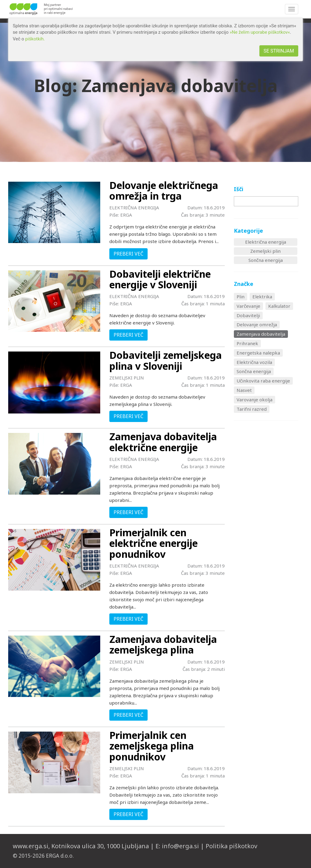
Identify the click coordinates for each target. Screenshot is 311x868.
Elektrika (262, 297)
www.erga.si (31, 846)
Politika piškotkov (231, 846)
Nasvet (244, 390)
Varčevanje (248, 306)
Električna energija (266, 242)
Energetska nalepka (258, 353)
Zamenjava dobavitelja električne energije (163, 442)
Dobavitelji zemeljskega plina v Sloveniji (166, 360)
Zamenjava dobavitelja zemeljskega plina (163, 644)
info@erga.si (180, 846)
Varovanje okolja (255, 400)
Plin (241, 297)
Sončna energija (266, 260)
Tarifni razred (252, 409)
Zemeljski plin (265, 251)
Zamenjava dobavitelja (261, 334)
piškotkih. (35, 39)
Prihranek (247, 343)
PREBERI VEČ (128, 254)
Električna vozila (254, 362)
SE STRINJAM (279, 51)
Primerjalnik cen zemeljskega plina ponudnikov (152, 746)
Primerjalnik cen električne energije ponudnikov (154, 543)
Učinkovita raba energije (263, 381)
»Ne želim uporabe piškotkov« (260, 32)
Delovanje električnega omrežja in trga (164, 190)
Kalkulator (279, 306)
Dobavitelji (248, 315)
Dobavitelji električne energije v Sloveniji (160, 279)
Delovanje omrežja (257, 324)
